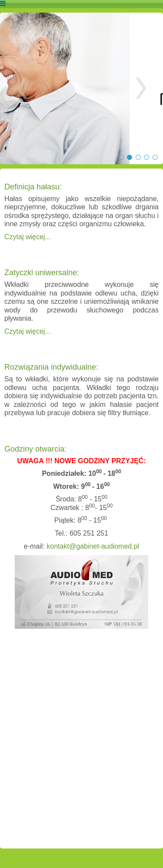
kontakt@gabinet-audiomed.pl (93, 546)
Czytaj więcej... (28, 237)
